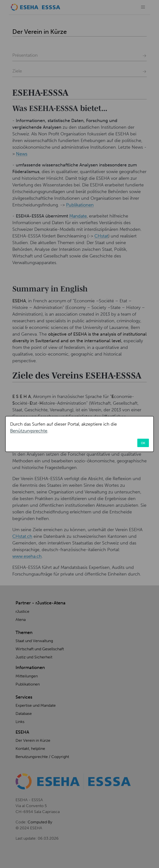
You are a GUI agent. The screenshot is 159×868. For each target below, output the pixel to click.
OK (143, 443)
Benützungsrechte (29, 431)
